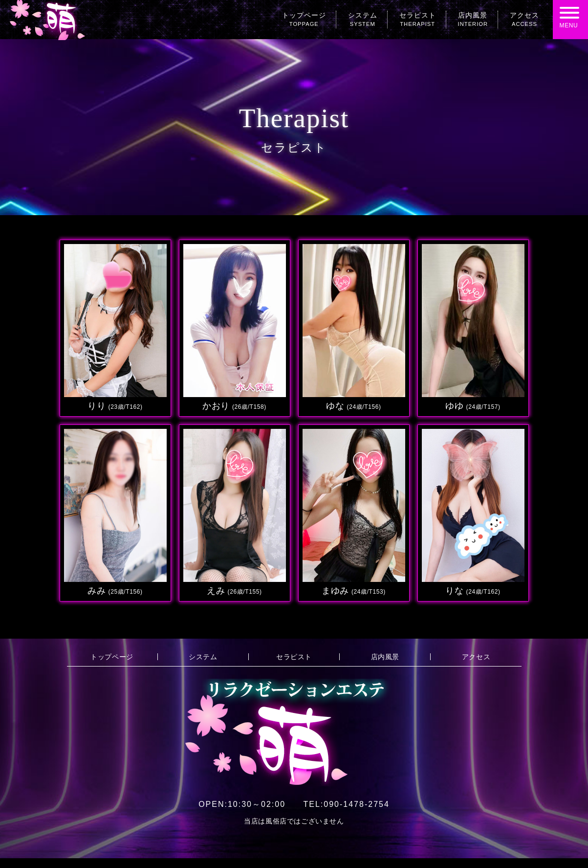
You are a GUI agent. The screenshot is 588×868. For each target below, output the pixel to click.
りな (473, 591)
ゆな (353, 406)
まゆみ (354, 591)
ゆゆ (473, 406)
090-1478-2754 (346, 804)
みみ (115, 591)
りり (115, 406)
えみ (234, 591)
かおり (234, 406)
